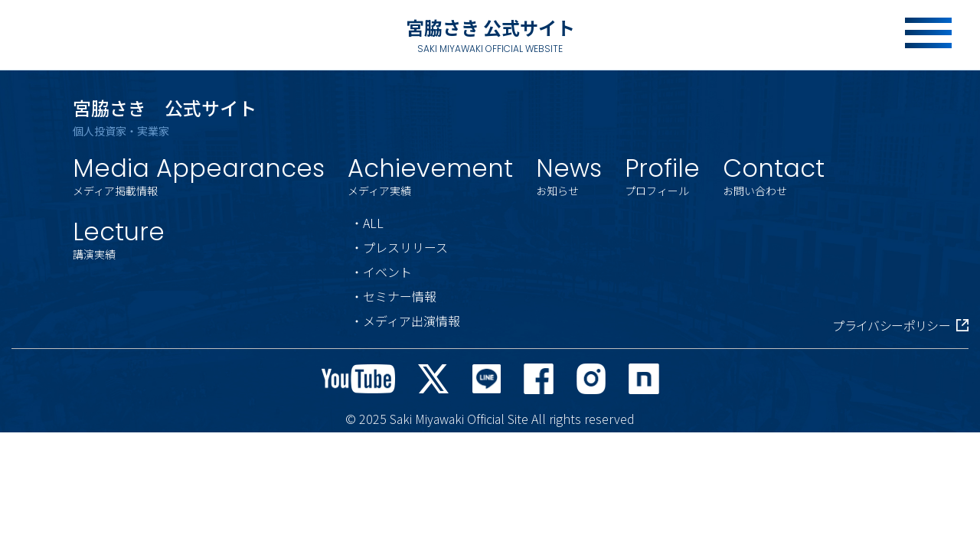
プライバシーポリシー (900, 325)
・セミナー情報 (394, 296)
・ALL (367, 223)
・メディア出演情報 (405, 321)
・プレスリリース (399, 247)
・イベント (381, 272)
